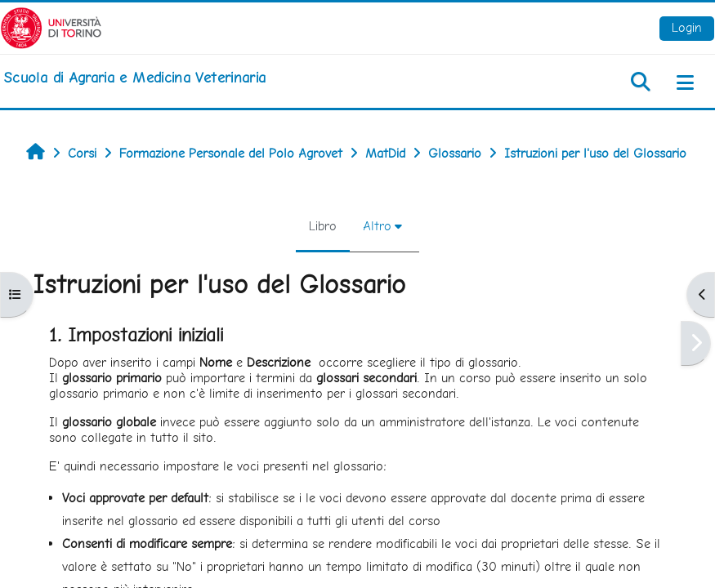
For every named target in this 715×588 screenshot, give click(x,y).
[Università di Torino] (51, 27)
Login (687, 27)
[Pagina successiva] (696, 343)
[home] (134, 78)
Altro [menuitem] (377, 226)
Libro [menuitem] (323, 226)
